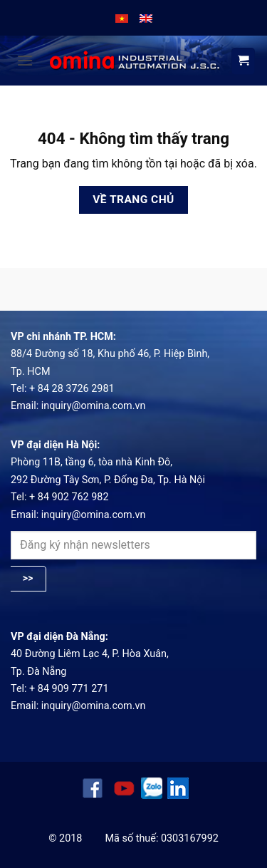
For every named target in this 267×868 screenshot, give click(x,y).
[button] (25, 60)
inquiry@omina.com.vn (94, 406)
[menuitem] (122, 18)
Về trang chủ (133, 200)
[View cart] (243, 61)
